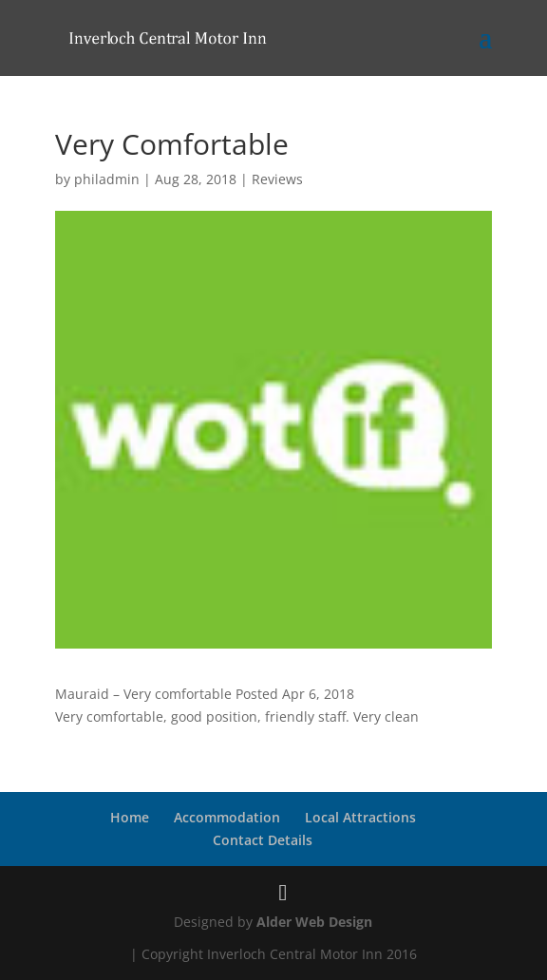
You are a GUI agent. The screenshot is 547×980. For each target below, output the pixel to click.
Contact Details (263, 840)
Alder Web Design (314, 922)
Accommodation (227, 817)
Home (130, 817)
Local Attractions (360, 817)
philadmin (107, 179)
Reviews (277, 179)
